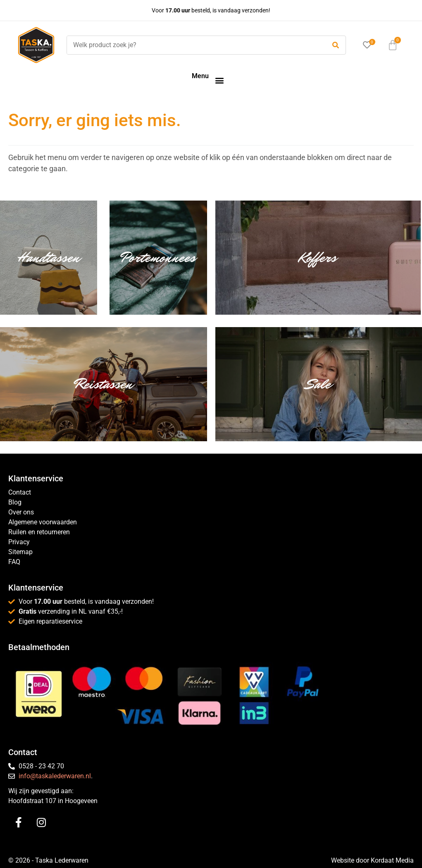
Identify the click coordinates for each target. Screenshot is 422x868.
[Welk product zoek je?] (194, 45)
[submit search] (336, 45)
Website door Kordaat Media (372, 860)
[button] (220, 80)
